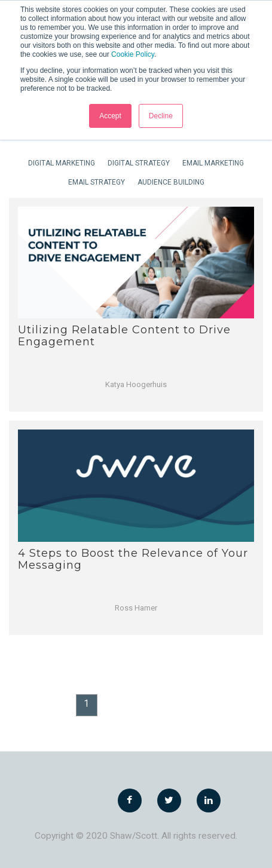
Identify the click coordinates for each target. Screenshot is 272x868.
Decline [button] (161, 116)
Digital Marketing (62, 163)
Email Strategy (97, 182)
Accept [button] (110, 116)
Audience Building (171, 182)
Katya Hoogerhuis (136, 384)
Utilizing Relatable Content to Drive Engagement (124, 336)
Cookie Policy (133, 54)
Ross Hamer (136, 608)
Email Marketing (213, 163)
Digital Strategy (139, 163)
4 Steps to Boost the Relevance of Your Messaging (133, 559)
